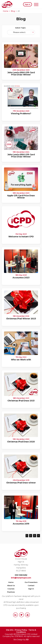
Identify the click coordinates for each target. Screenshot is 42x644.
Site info (10, 630)
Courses (11, 589)
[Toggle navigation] (36, 5)
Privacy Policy (21, 630)
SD (27, 640)
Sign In (27, 4)
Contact (31, 585)
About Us (11, 585)
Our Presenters (31, 582)
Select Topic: (20, 28)
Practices (11, 592)
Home (11, 582)
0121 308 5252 (21, 575)
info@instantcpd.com (21, 578)
